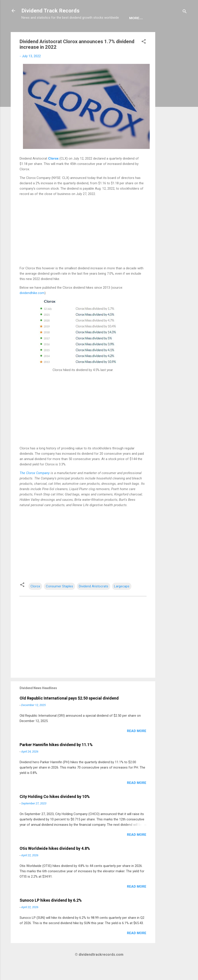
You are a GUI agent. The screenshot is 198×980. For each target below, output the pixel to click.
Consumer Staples (59, 600)
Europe (65, 32)
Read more (137, 745)
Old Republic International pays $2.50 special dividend (69, 712)
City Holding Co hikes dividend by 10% (55, 810)
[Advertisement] (173, 113)
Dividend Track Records (50, 11)
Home (30, 32)
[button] (144, 56)
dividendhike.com (32, 307)
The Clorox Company (35, 487)
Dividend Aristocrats (94, 600)
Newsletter (93, 32)
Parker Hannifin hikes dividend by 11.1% (56, 758)
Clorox (53, 172)
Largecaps (122, 600)
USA (47, 32)
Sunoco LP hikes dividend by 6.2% (51, 914)
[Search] (185, 12)
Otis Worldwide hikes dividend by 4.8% (55, 862)
